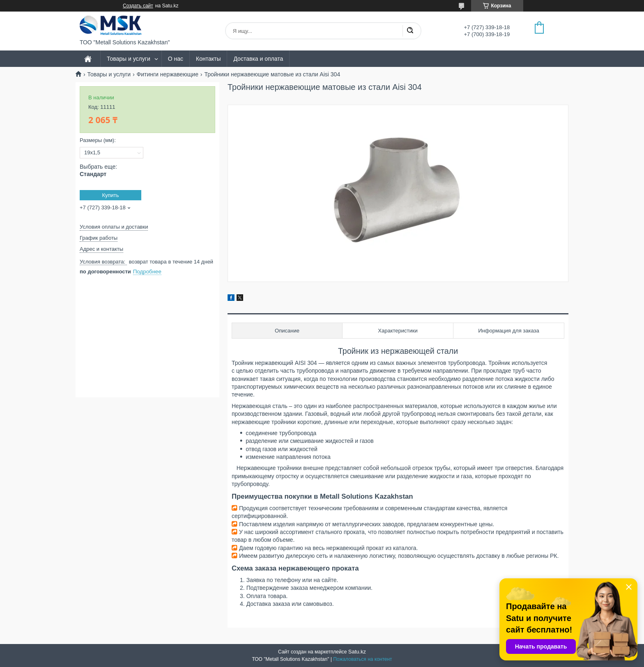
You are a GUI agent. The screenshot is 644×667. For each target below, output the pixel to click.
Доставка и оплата (258, 59)
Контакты (208, 59)
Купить (110, 195)
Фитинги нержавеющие (168, 74)
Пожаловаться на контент (362, 659)
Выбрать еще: (98, 170)
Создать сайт (138, 6)
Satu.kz (357, 652)
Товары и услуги (129, 59)
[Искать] (410, 31)
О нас (176, 59)
